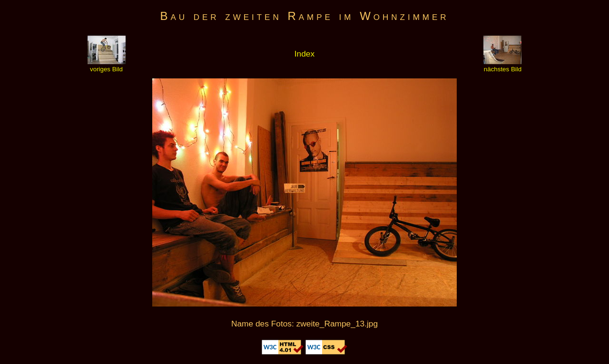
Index (304, 54)
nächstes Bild (502, 66)
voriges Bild (107, 66)
